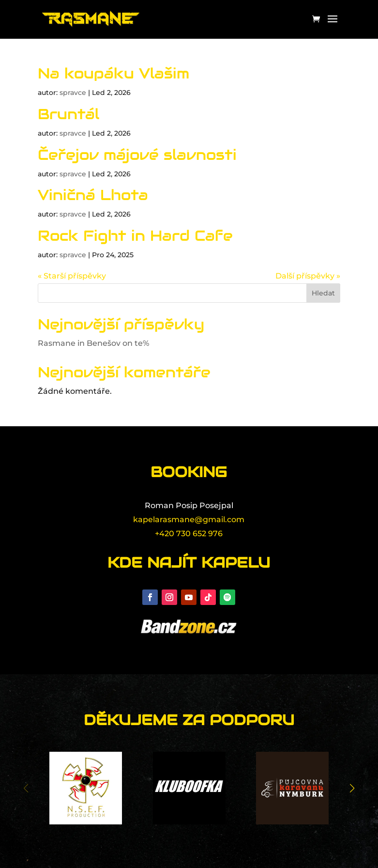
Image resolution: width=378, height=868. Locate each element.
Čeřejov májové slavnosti (137, 155)
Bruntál (68, 114)
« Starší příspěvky (72, 276)
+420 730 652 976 (189, 534)
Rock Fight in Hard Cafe (135, 236)
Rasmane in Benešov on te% (93, 343)
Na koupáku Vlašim (113, 73)
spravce (73, 93)
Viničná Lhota (93, 195)
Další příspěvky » (308, 276)
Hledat (323, 293)
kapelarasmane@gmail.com (189, 519)
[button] (352, 788)
